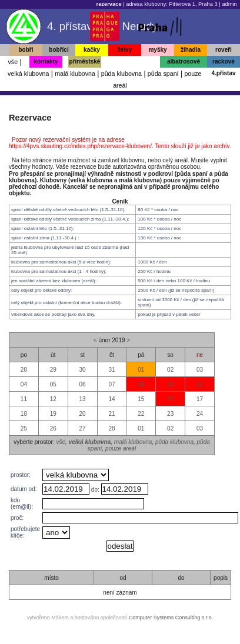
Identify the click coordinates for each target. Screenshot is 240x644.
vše (13, 62)
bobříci (59, 50)
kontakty (46, 61)
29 (53, 370)
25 (24, 428)
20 (83, 414)
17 (200, 399)
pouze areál (121, 448)
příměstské (85, 61)
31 (111, 370)
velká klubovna (29, 74)
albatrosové (184, 61)
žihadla (191, 50)
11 (24, 399)
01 (141, 370)
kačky (92, 50)
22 (141, 414)
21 (111, 414)
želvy (125, 50)
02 (170, 370)
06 (83, 384)
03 (200, 370)
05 (53, 384)
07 (111, 384)
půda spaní (163, 74)
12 (53, 399)
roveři (224, 50)
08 (141, 384)
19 (53, 414)
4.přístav (223, 73)
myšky (157, 50)
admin (229, 4)
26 (53, 428)
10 (200, 384)
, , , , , (76, 475)
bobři (26, 50)
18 (24, 414)
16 (170, 399)
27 (83, 428)
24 (200, 414)
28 (24, 370)
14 (111, 399)
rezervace (109, 4)
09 (170, 384)
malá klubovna (75, 74)
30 (83, 370)
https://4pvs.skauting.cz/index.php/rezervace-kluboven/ (80, 146)
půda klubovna (121, 74)
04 (24, 384)
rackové (224, 61)
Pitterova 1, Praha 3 (193, 4)
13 (83, 399)
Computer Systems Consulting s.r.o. (171, 618)
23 (170, 414)
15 (141, 399)
